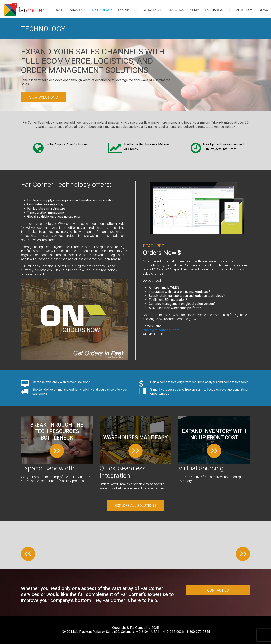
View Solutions (43, 97)
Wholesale (153, 10)
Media (195, 10)
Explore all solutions (136, 505)
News (263, 10)
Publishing (214, 10)
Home (59, 10)
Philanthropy (241, 10)
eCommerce (128, 10)
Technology (102, 10)
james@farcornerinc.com (161, 330)
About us (77, 10)
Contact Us (218, 590)
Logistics (176, 10)
